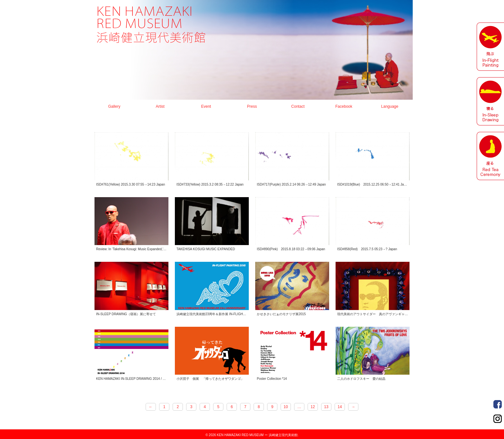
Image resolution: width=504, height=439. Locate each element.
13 (326, 407)
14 (340, 407)
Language (390, 106)
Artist (160, 106)
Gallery (114, 106)
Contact (298, 106)
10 (286, 407)
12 (313, 407)
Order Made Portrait (498, 404)
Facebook (344, 106)
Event (206, 106)
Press (252, 106)
